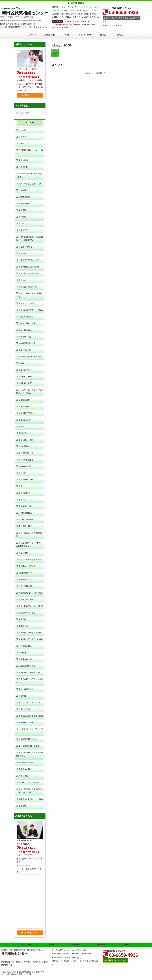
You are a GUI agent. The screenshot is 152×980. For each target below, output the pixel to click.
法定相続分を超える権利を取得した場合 (29, 754)
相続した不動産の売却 (28, 287)
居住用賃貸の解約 (26, 586)
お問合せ (22, 137)
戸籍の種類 (23, 553)
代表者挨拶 (23, 167)
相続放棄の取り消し (27, 613)
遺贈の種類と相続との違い (30, 673)
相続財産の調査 (25, 383)
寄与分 (21, 223)
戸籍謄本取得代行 (26, 247)
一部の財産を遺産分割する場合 (29, 731)
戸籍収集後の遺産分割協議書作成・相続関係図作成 (29, 238)
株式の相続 (23, 626)
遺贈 (20, 486)
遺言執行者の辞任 (26, 659)
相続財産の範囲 (25, 377)
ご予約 (90, 17)
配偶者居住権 (24, 493)
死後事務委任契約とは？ (29, 260)
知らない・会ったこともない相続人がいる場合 (29, 391)
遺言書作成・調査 (26, 480)
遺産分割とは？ (25, 420)
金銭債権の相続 (25, 526)
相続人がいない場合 (27, 303)
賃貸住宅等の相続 (26, 599)
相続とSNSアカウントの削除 (31, 606)
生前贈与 (22, 653)
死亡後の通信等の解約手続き (31, 593)
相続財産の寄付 (25, 573)
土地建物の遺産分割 (27, 566)
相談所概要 (101, 945)
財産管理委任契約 (26, 413)
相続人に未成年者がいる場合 (31, 310)
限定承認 (22, 500)
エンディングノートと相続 (30, 702)
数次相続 (22, 253)
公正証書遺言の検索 (27, 666)
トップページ (27, 945)
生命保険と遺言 (25, 506)
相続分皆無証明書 (26, 520)
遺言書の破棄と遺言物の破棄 (31, 716)
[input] (30, 113)
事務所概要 (23, 160)
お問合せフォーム (30, 95)
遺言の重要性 (24, 446)
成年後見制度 (24, 230)
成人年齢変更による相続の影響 (29, 535)
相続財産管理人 (25, 466)
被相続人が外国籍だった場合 (31, 799)
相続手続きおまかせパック (30, 184)
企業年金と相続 (25, 769)
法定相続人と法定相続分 (29, 273)
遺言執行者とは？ (26, 453)
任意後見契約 (24, 197)
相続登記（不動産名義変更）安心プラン (29, 175)
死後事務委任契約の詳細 (29, 267)
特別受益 (22, 280)
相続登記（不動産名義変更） (31, 357)
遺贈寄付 (22, 806)
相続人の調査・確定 (27, 323)
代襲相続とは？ (25, 190)
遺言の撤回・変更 (26, 440)
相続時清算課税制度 (27, 343)
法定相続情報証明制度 (28, 739)
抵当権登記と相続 (26, 762)
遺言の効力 (23, 433)
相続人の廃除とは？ (27, 317)
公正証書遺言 (24, 204)
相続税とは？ (24, 363)
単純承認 (22, 210)
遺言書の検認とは (26, 460)
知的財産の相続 (25, 513)
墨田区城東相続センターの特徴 (29, 152)
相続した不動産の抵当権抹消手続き (29, 295)
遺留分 (21, 426)
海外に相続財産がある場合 (30, 560)
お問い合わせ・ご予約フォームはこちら (122, 18)
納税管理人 (23, 619)
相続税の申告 (24, 370)
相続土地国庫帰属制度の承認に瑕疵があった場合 (29, 791)
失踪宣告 (22, 217)
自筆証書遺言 (24, 407)
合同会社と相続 (25, 646)
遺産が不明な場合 (26, 579)
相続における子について (29, 709)
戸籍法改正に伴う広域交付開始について (29, 681)
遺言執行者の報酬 (26, 723)
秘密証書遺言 (24, 400)
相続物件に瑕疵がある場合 (30, 633)
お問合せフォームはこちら (115, 960)
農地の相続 (23, 776)
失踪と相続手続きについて (30, 689)
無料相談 (22, 130)
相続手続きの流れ (26, 330)
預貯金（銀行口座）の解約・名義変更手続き (29, 544)
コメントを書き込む (95, 73)
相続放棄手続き (25, 337)
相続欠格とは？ (25, 350)
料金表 (21, 144)
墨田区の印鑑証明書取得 (29, 782)
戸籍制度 (22, 696)
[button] (43, 113)
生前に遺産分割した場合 (29, 746)
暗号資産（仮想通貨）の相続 (31, 639)
